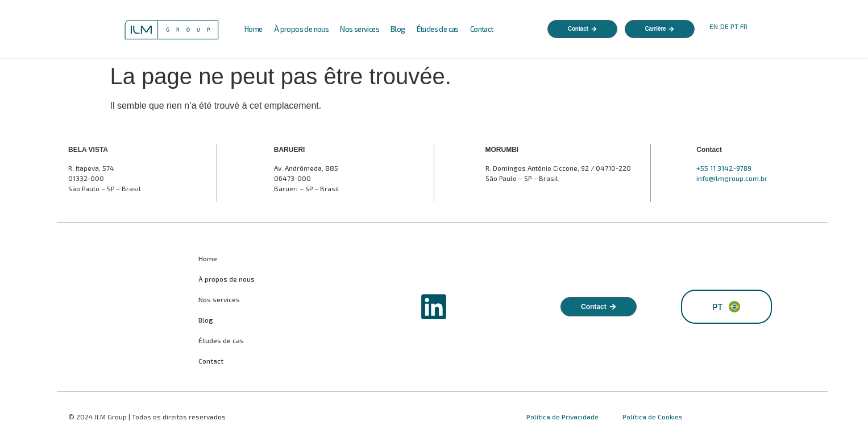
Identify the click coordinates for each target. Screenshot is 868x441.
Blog (398, 29)
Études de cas (438, 29)
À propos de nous (301, 29)
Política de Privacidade (563, 417)
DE (724, 26)
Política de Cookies (653, 417)
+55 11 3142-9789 (724, 168)
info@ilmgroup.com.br (732, 178)
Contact (482, 29)
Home (254, 29)
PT (734, 26)
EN (714, 26)
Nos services (360, 29)
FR (745, 26)
